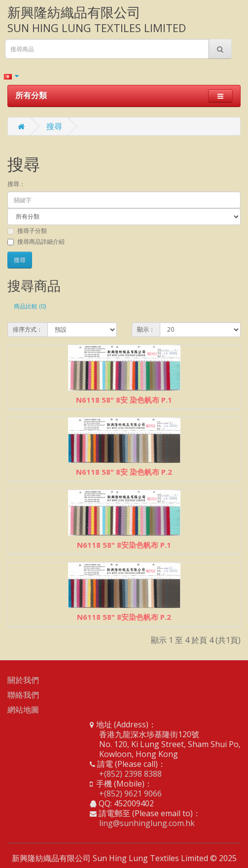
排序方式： (28, 329)
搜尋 (54, 126)
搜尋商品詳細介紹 (36, 242)
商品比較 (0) (30, 306)
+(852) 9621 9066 (130, 793)
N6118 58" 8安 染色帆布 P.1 (124, 400)
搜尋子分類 (27, 231)
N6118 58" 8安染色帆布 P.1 (124, 545)
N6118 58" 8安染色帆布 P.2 (124, 617)
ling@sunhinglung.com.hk (147, 823)
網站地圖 (23, 710)
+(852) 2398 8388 (130, 774)
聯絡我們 (23, 695)
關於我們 (23, 680)
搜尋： (16, 184)
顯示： (146, 329)
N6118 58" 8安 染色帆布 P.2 (124, 472)
